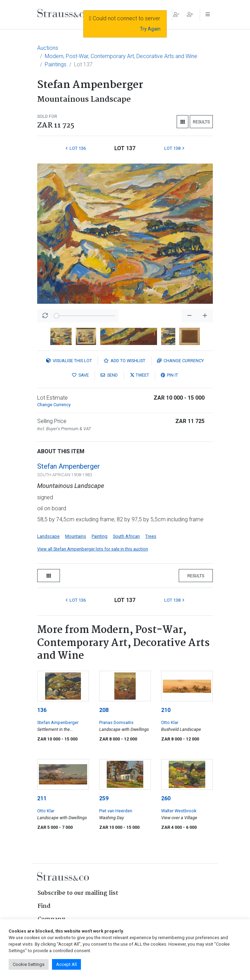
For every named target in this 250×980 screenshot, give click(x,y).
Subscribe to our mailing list (78, 893)
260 (166, 798)
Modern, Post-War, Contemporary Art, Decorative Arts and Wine (121, 56)
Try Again (150, 29)
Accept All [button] (66, 964)
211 (42, 798)
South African (126, 536)
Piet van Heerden (116, 811)
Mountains (76, 536)
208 (104, 710)
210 (166, 710)
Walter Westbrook (179, 811)
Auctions (48, 48)
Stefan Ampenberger (69, 466)
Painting (100, 536)
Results (201, 122)
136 (42, 710)
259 (104, 798)
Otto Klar (170, 722)
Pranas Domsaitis (116, 722)
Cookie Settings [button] (29, 964)
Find (44, 906)
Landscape (48, 536)
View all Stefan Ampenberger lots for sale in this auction (93, 549)
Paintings (56, 64)
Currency (180, 361)
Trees (151, 536)
